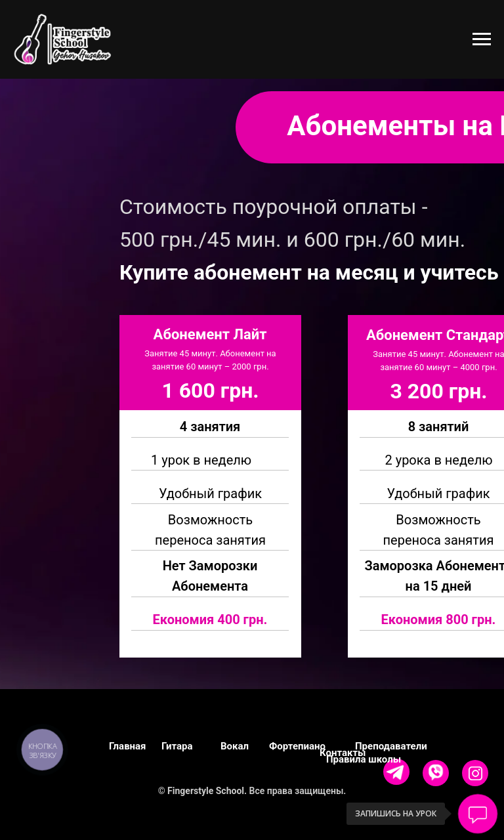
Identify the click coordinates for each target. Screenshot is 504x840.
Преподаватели (391, 746)
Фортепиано (297, 746)
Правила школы (364, 759)
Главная (128, 746)
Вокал (235, 746)
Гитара (177, 746)
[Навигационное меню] (482, 39)
